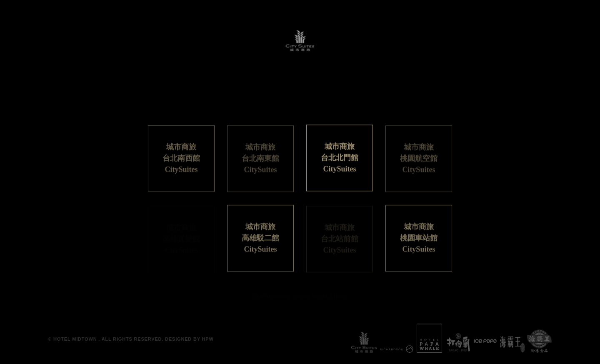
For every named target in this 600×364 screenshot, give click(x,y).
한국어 (361, 102)
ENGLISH (320, 102)
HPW (208, 339)
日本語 (280, 102)
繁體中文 (242, 102)
